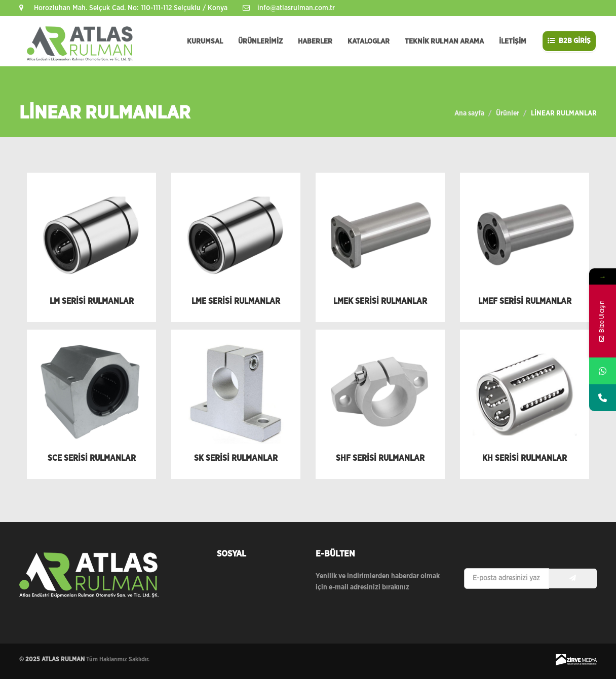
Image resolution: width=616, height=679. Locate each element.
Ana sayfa (469, 113)
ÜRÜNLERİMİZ (260, 42)
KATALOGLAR (369, 42)
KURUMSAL (205, 42)
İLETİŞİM (513, 42)
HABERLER (315, 42)
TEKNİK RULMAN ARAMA (444, 42)
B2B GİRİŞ (569, 41)
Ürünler (508, 113)
